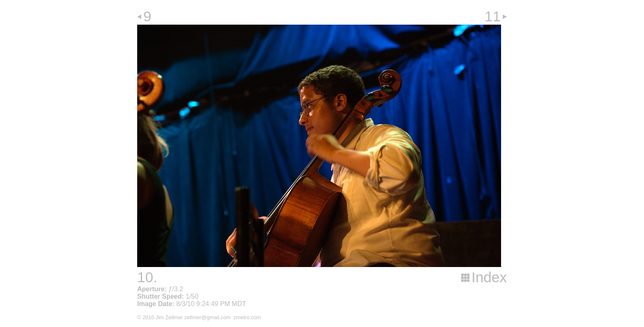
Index (489, 277)
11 (493, 16)
